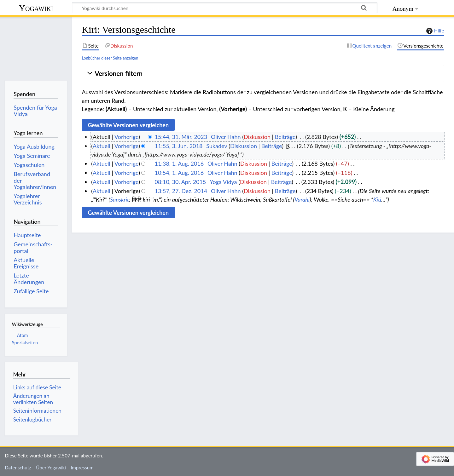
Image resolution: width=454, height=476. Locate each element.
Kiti (377, 199)
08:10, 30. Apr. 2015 (180, 182)
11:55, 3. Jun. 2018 (179, 146)
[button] (263, 74)
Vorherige (126, 137)
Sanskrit (119, 199)
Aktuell (102, 146)
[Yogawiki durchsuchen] (225, 8)
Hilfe (434, 31)
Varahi (302, 199)
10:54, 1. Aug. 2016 (179, 173)
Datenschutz (18, 467)
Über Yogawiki (51, 467)
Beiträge (285, 137)
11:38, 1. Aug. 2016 (179, 163)
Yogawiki (36, 8)
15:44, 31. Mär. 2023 (181, 137)
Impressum (82, 467)
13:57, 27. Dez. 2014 (181, 191)
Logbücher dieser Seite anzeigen (110, 58)
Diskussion (257, 137)
